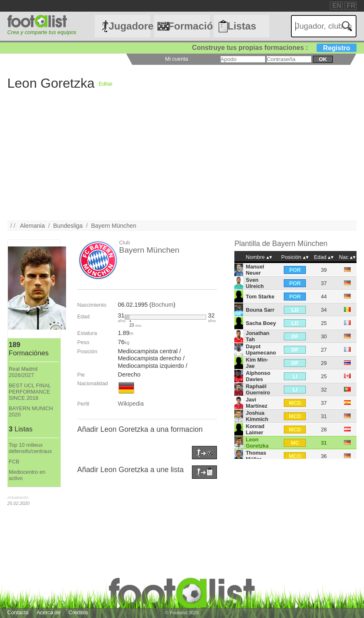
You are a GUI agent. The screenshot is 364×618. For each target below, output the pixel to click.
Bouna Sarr (260, 310)
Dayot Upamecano (261, 350)
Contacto (18, 612)
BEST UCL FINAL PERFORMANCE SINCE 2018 (30, 392)
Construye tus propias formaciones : (274, 48)
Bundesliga (68, 226)
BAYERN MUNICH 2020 (31, 411)
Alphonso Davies (258, 376)
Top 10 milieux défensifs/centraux (30, 448)
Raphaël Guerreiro (258, 389)
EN (337, 6)
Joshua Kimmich (257, 416)
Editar (105, 84)
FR (351, 6)
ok (323, 59)
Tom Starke (260, 297)
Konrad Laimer (255, 429)
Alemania (32, 226)
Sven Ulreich (255, 283)
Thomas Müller (256, 456)
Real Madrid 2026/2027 (23, 372)
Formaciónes (189, 26)
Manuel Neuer (255, 270)
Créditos (79, 612)
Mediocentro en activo (27, 475)
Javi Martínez (257, 403)
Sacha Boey (261, 323)
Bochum (162, 305)
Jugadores (129, 26)
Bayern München (114, 226)
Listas (242, 26)
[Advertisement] (182, 163)
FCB (14, 462)
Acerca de (49, 612)
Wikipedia (131, 404)
